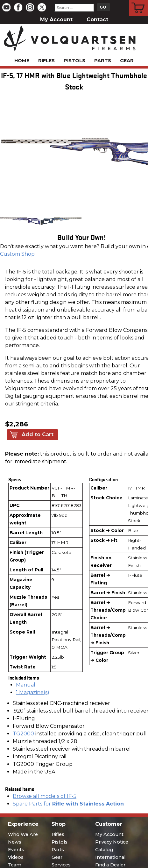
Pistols (74, 61)
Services (61, 865)
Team (15, 865)
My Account (56, 20)
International (110, 857)
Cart (139, 1)
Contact (97, 20)
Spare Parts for (68, 804)
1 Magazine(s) (33, 692)
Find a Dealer (110, 865)
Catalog (104, 850)
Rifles (46, 61)
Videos (16, 857)
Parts (103, 61)
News (15, 842)
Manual (26, 685)
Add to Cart (38, 434)
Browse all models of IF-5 (45, 796)
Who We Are (23, 834)
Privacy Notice (112, 842)
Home (22, 61)
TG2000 (23, 734)
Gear (127, 61)
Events (16, 850)
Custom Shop (17, 254)
